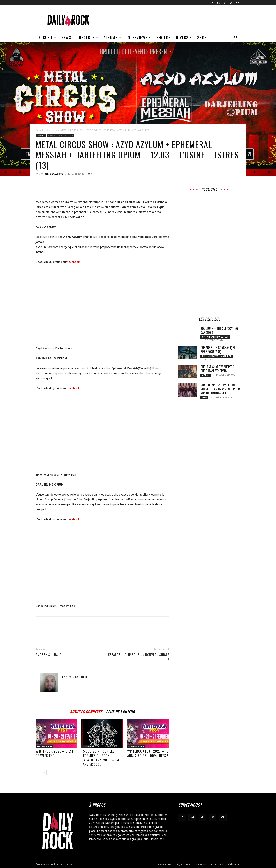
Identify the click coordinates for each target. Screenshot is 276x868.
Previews (52, 136)
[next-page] (44, 773)
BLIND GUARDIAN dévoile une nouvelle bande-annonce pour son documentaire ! (220, 389)
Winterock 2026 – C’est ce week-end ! (55, 753)
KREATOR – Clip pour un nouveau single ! (139, 657)
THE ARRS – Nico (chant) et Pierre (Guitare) (218, 350)
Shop (202, 37)
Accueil (47, 37)
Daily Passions (183, 864)
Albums (112, 37)
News (66, 37)
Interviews (139, 37)
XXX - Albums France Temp (215, 337)
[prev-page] (38, 773)
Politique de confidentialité (226, 864)
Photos (164, 37)
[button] (236, 38)
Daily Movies (201, 864)
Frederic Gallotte (52, 174)
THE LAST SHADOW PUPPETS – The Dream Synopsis (219, 369)
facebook (74, 262)
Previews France (66, 136)
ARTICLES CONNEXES (86, 711)
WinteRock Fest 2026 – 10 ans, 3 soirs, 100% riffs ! (148, 753)
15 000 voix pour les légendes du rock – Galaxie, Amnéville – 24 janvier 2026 (100, 758)
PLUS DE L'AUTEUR (120, 711)
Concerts (87, 37)
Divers (184, 37)
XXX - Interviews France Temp (217, 356)
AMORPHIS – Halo (49, 655)
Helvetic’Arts (164, 864)
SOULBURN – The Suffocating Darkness (219, 330)
